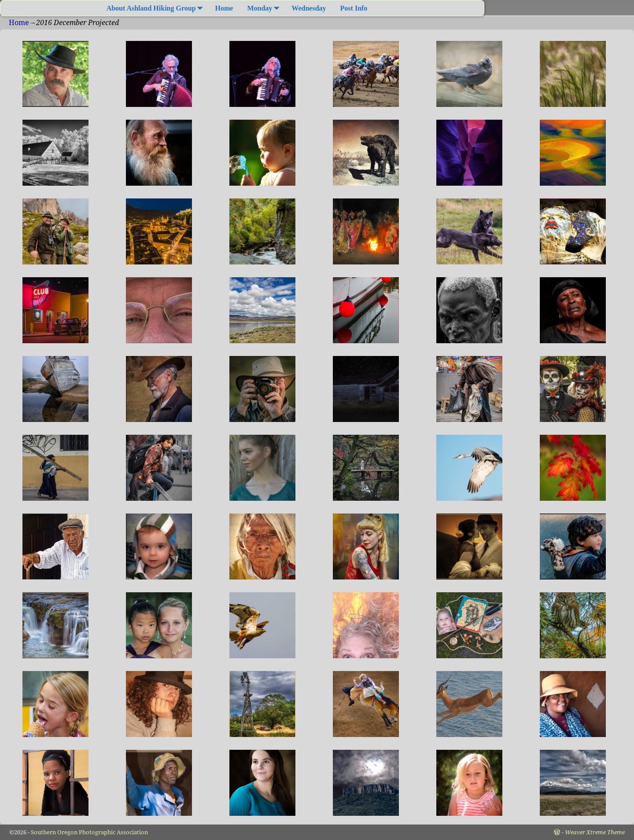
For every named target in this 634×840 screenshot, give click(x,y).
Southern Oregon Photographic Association (89, 832)
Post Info (354, 8)
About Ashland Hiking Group (157, 8)
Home (224, 8)
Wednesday (309, 8)
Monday (265, 8)
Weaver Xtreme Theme (595, 832)
